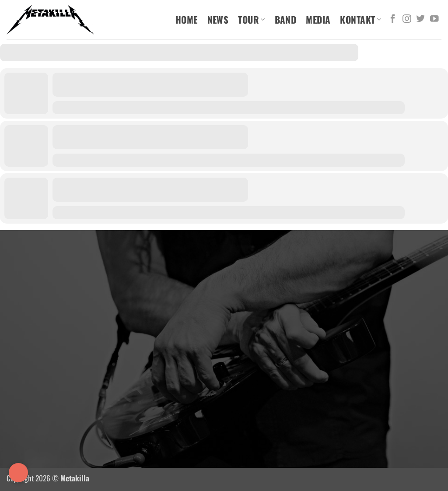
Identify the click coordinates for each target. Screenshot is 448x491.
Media (318, 19)
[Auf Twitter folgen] (420, 19)
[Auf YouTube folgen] (434, 19)
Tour (251, 19)
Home (187, 19)
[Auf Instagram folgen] (407, 19)
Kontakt (360, 19)
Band (286, 19)
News (218, 19)
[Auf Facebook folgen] (393, 19)
